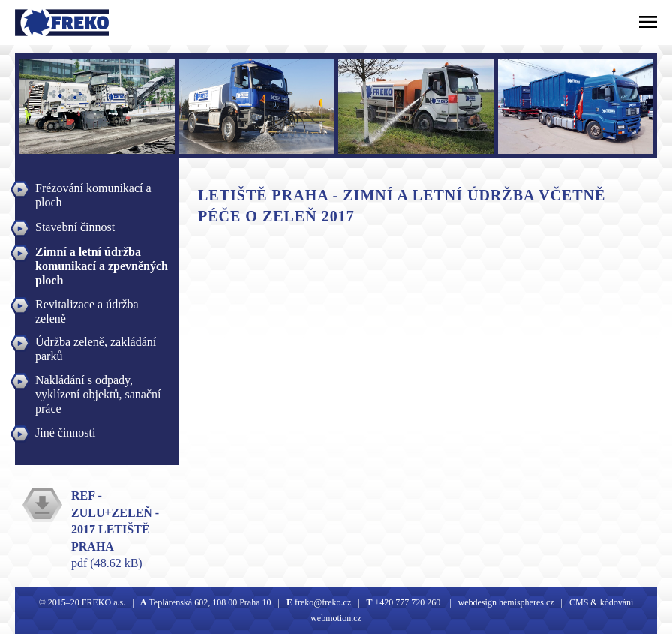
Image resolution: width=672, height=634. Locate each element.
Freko (35, 23)
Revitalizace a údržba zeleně (87, 306)
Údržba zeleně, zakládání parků (96, 344)
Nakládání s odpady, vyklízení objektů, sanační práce (98, 382)
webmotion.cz (336, 618)
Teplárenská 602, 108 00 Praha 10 (210, 602)
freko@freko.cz (322, 602)
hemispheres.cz (525, 602)
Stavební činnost (75, 227)
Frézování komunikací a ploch (93, 190)
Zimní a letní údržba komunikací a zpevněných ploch (102, 254)
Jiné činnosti (65, 433)
